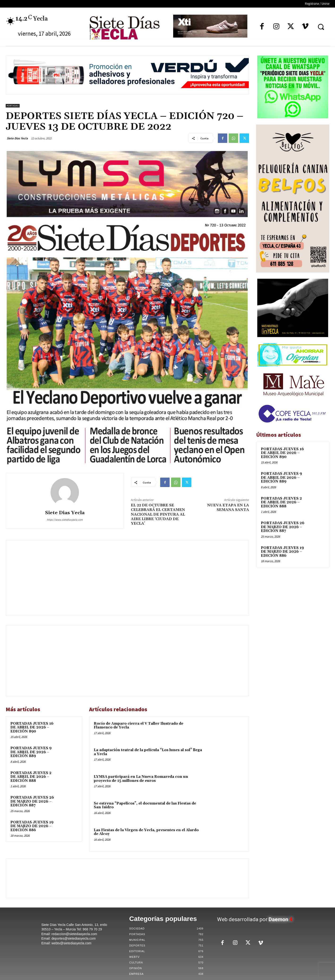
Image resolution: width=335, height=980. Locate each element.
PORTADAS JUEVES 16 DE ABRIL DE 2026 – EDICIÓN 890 (32, 728)
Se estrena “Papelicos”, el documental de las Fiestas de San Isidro (145, 805)
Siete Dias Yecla (17, 138)
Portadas (13, 106)
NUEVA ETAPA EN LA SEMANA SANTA (228, 507)
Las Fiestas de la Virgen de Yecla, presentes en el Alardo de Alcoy (146, 832)
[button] (321, 27)
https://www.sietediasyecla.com (65, 520)
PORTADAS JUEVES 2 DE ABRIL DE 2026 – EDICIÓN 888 (31, 777)
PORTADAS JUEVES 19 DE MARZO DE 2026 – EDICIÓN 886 (32, 826)
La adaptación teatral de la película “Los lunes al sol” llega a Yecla (148, 752)
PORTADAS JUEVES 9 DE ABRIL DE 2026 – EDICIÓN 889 (31, 752)
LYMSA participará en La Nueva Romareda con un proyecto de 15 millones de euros (141, 779)
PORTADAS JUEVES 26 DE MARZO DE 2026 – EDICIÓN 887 (32, 801)
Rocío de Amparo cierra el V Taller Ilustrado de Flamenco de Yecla (139, 726)
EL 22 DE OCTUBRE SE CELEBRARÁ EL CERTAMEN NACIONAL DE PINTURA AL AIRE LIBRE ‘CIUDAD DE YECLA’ (158, 514)
